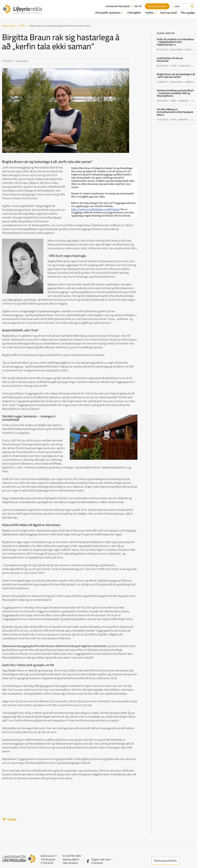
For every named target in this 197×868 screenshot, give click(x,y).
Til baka (12, 819)
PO (140, 6)
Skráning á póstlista (165, 861)
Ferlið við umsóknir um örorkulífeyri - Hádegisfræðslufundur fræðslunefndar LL (175, 42)
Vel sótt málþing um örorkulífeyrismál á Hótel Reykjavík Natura (175, 112)
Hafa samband (70, 863)
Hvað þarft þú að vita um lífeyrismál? (170, 59)
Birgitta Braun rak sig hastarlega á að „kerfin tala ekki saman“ (60, 26)
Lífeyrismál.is (9, 26)
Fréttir (22, 26)
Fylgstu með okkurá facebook (101, 861)
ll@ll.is (76, 859)
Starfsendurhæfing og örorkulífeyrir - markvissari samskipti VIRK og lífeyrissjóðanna (175, 93)
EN (136, 6)
